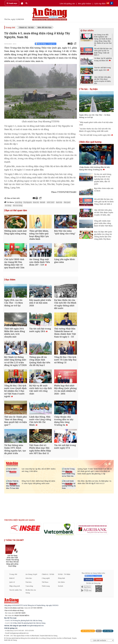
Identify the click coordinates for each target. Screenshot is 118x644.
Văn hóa (28, 582)
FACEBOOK (89, 580)
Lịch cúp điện (100, 3)
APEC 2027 (51, 202)
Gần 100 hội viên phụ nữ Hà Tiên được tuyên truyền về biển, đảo (104, 212)
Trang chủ (10, 27)
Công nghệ (46, 578)
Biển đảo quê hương (91, 142)
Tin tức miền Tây (15, 590)
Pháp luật (61, 578)
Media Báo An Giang (31, 591)
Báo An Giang (18, 205)
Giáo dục (29, 578)
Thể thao (45, 582)
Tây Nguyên (28, 202)
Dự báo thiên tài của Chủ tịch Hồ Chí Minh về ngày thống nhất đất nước (95, 130)
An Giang (8, 205)
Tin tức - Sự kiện (89, 89)
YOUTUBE (98, 580)
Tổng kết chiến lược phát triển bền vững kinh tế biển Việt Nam (103, 223)
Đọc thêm (10, 280)
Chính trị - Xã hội (26, 27)
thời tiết (43, 202)
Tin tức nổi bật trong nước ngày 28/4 (97, 135)
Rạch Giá (59, 202)
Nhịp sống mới (15, 586)
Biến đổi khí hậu (45, 27)
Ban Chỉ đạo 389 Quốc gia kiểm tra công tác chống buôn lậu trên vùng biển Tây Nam (103, 235)
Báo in (99, 631)
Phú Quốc (67, 202)
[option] (26, 528)
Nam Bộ (36, 202)
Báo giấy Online (85, 3)
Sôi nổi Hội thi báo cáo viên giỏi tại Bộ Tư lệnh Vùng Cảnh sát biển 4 (104, 201)
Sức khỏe (61, 582)
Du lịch (60, 586)
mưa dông (18, 202)
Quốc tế (12, 582)
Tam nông (29, 586)
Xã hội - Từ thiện (64, 574)
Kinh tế (12, 578)
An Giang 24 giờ (31, 574)
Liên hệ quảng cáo (67, 3)
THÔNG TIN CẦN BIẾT (15, 540)
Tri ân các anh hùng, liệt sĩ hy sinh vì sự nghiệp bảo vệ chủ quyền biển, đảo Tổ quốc (103, 179)
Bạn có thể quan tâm (16, 210)
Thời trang (46, 586)
